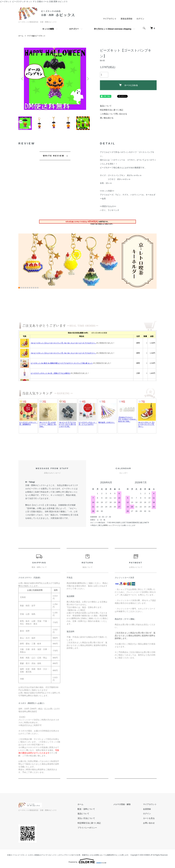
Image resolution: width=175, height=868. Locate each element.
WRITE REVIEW (54, 156)
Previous (23, 79)
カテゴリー (74, 29)
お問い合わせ (149, 823)
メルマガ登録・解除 (122, 805)
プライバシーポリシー (87, 828)
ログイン (140, 19)
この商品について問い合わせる (113, 114)
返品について (106, 106)
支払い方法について (86, 819)
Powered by (87, 861)
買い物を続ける (107, 118)
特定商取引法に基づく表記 (112, 110)
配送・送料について (86, 809)
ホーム (21, 36)
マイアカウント (110, 19)
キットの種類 (48, 29)
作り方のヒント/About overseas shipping (113, 29)
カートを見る (149, 819)
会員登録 (147, 809)
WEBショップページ (111, 526)
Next (87, 79)
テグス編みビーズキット (36, 36)
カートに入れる (128, 85)
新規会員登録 (126, 19)
